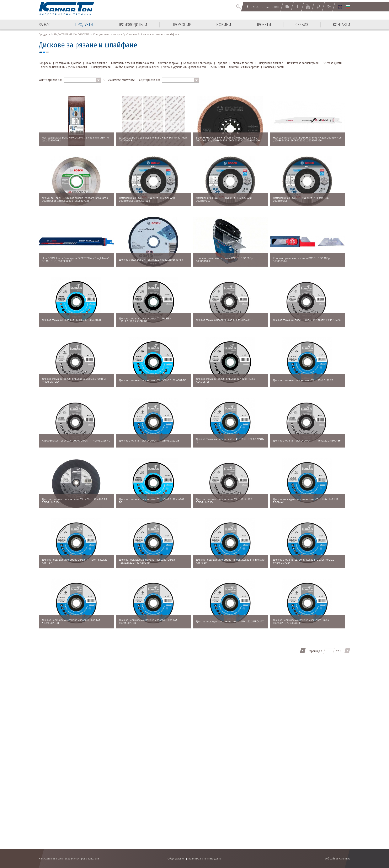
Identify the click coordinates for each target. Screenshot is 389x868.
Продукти (44, 34)
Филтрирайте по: (50, 80)
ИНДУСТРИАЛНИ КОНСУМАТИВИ (72, 34)
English (340, 7)
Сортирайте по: (149, 80)
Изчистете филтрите (121, 80)
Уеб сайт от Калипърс (338, 859)
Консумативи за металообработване (115, 34)
